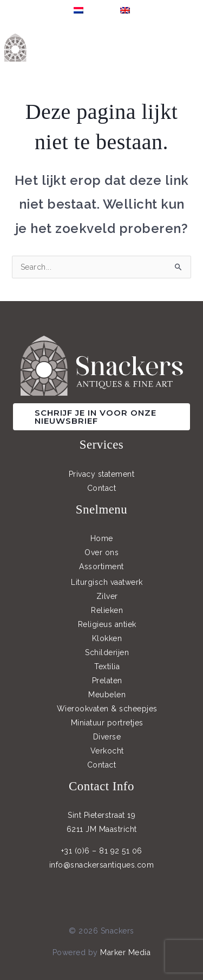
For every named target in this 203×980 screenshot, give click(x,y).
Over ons (101, 552)
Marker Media (125, 952)
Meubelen (107, 695)
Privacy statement (102, 474)
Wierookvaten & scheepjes (107, 709)
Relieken (107, 610)
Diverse (107, 737)
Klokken (107, 638)
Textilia (107, 666)
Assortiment (101, 566)
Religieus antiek (107, 624)
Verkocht (107, 751)
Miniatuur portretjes (107, 723)
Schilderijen (107, 652)
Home (102, 538)
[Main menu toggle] (192, 47)
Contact (102, 488)
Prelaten (107, 681)
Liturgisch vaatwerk (107, 582)
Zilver (107, 596)
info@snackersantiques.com (102, 865)
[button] (101, 417)
